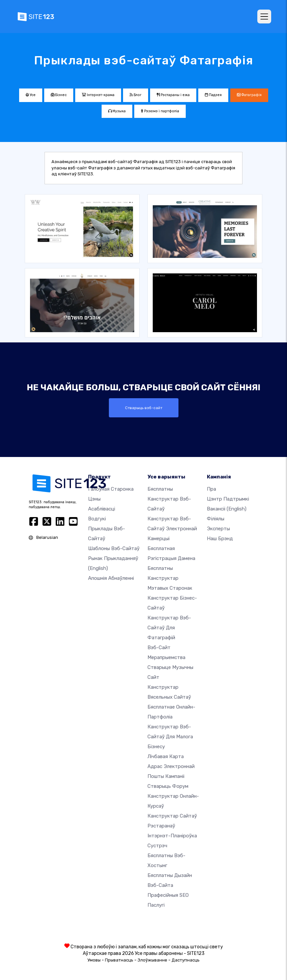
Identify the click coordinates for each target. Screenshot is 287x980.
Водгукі (97, 519)
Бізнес (59, 95)
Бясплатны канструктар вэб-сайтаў (169, 499)
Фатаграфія (249, 95)
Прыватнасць (119, 960)
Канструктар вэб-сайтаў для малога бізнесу (170, 737)
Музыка (117, 111)
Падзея (213, 95)
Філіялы (216, 519)
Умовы (94, 960)
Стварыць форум (168, 786)
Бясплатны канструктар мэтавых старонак (170, 578)
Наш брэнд (220, 539)
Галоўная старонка (111, 489)
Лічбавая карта (166, 756)
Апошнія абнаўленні (111, 578)
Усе (31, 95)
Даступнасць (186, 960)
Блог (136, 95)
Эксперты (218, 529)
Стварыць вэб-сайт (144, 408)
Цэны (94, 499)
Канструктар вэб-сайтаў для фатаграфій (169, 628)
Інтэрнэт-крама (98, 95)
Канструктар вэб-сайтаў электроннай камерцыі (172, 529)
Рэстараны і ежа (173, 95)
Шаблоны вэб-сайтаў (114, 548)
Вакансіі (227, 509)
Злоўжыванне (152, 960)
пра (211, 489)
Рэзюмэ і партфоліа (160, 111)
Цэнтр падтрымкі (228, 499)
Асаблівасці (102, 509)
